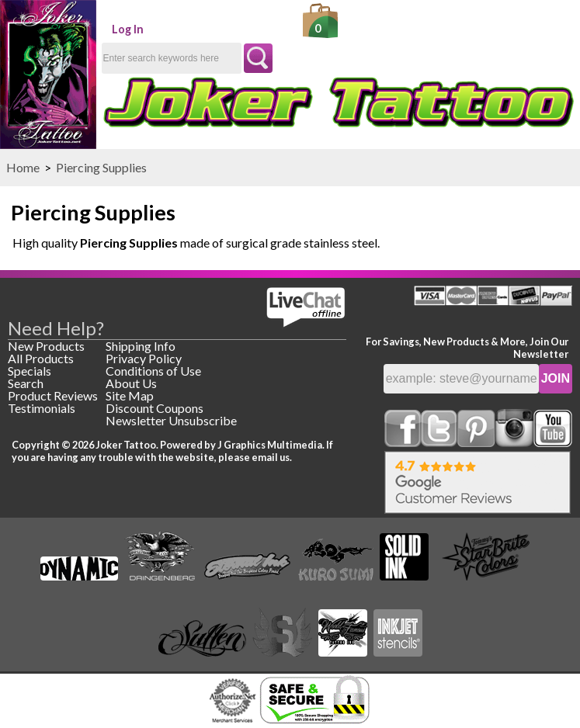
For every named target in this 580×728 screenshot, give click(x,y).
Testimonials (42, 408)
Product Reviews (53, 395)
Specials (30, 371)
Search (26, 383)
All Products (41, 358)
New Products (46, 346)
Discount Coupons (155, 408)
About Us (131, 383)
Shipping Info (141, 346)
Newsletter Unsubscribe (171, 420)
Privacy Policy (144, 358)
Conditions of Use (153, 371)
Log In (128, 29)
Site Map (130, 395)
